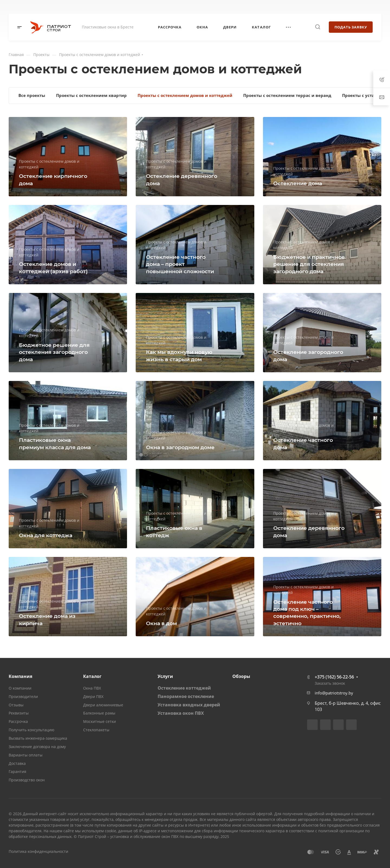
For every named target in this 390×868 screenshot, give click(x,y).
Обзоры (241, 676)
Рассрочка (18, 721)
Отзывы (16, 705)
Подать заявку (351, 27)
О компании (20, 688)
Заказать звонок (330, 683)
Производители (23, 696)
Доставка (17, 763)
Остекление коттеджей (184, 688)
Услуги (165, 676)
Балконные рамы (99, 713)
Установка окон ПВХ (181, 713)
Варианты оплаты (26, 755)
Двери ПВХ (93, 696)
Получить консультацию (32, 730)
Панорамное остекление (186, 696)
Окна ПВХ (92, 688)
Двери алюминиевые (103, 705)
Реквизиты (19, 713)
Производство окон (27, 780)
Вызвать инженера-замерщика (38, 738)
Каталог (92, 676)
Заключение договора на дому (37, 747)
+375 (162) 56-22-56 (334, 677)
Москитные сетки (100, 721)
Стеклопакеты (96, 730)
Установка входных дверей (189, 705)
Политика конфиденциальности (38, 851)
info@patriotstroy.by (334, 693)
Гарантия (17, 771)
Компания (20, 676)
